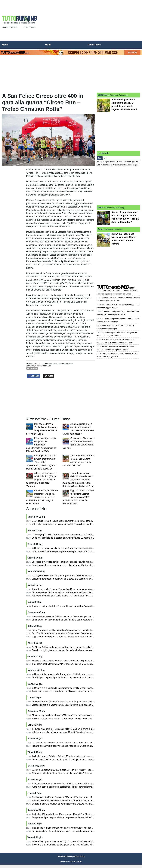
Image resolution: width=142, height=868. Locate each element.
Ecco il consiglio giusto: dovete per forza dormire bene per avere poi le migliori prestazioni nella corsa (81, 650)
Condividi (34, 376)
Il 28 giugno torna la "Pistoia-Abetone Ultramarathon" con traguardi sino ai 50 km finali (73, 828)
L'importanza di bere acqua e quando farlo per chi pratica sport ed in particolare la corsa (74, 551)
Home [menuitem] (5, 45)
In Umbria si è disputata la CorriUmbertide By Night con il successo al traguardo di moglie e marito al (80, 688)
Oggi (100, 158)
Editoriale (102, 95)
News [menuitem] (48, 45)
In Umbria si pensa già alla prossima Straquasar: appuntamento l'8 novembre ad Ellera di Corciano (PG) (41, 445)
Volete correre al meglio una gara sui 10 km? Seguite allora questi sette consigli (70, 732)
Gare (100, 229)
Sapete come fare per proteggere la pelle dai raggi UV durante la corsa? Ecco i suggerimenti (77, 565)
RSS (80, 861)
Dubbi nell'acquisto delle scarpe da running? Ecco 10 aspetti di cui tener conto (70, 538)
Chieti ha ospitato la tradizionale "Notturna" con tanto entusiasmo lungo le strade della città (76, 715)
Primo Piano (38, 363)
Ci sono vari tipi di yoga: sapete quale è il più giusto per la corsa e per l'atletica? (70, 760)
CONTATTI (64, 861)
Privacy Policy (79, 856)
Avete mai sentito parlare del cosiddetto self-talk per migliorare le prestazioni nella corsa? (75, 787)
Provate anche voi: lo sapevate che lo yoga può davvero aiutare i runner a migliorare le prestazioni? (80, 746)
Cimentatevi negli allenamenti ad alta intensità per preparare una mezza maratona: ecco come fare (80, 620)
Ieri (105, 158)
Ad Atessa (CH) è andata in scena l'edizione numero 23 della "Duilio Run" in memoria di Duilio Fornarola (82, 647)
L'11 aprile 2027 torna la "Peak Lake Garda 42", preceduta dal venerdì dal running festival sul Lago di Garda (84, 743)
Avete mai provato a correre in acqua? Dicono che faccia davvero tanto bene (69, 691)
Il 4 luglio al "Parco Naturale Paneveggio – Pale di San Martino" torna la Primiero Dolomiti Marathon (80, 814)
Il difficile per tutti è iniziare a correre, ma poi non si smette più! (62, 719)
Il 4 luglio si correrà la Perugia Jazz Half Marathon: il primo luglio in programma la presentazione (78, 729)
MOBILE (73, 861)
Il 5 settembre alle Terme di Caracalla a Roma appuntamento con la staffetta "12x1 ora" (74, 589)
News (100, 208)
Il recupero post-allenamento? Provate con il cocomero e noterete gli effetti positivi (71, 664)
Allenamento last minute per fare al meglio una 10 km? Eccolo (62, 773)
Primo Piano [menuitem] (94, 45)
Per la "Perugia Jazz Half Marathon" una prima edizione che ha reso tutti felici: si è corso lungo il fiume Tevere (42, 497)
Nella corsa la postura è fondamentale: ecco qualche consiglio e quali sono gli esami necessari (78, 831)
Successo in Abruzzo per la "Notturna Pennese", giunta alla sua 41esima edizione (71, 562)
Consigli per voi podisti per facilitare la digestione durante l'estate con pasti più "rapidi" (73, 678)
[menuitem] (138, 45)
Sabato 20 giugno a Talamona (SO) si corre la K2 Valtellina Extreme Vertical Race (71, 841)
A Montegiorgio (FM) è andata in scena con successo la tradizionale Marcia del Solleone (74, 535)
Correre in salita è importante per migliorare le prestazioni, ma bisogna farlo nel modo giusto (76, 804)
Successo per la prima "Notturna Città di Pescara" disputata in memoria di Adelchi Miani (74, 661)
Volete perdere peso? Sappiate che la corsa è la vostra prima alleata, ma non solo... (72, 579)
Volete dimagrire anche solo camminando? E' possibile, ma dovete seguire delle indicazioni (76, 524)
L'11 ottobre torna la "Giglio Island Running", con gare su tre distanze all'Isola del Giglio (74, 521)
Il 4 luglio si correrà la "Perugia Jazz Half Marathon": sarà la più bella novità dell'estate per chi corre (80, 784)
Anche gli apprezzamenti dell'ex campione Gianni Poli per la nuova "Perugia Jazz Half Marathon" (79, 616)
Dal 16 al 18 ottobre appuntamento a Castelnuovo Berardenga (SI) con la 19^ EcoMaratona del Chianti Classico (86, 633)
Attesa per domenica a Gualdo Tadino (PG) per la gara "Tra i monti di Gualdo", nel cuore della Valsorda (42, 480)
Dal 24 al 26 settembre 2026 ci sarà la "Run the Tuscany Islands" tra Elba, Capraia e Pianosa (77, 770)
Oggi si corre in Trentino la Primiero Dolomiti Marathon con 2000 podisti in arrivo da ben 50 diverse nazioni (78, 497)
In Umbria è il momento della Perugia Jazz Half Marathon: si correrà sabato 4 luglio (72, 674)
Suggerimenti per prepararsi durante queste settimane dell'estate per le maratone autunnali (76, 817)
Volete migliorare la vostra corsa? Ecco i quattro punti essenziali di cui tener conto (71, 705)
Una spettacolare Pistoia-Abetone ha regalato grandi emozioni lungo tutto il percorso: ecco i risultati (80, 702)
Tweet (49, 376)
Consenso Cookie (64, 856)
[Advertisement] (90, 21)
